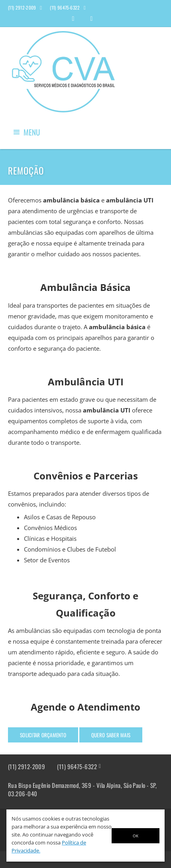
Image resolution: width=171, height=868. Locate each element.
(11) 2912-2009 (27, 767)
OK (136, 836)
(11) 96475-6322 (77, 767)
